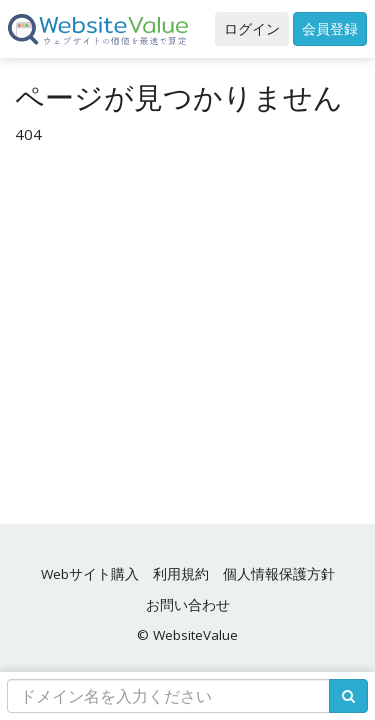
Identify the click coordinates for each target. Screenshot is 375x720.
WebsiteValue (195, 635)
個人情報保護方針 (279, 574)
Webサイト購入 (90, 574)
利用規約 (181, 574)
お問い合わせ (188, 605)
